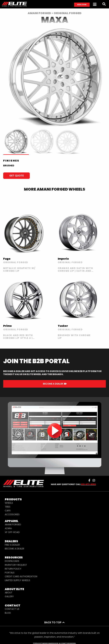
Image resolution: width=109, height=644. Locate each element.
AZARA (8, 528)
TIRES (8, 507)
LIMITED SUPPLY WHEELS (17, 580)
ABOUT (9, 593)
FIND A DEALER (12, 545)
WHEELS (9, 503)
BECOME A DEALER (14, 549)
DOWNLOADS (12, 561)
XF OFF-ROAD (12, 532)
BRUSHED (9, 166)
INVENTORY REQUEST (16, 565)
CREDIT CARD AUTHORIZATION (21, 576)
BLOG (8, 613)
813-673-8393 (88, 484)
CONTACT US (12, 609)
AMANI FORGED (13, 525)
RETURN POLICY (13, 569)
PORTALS (10, 573)
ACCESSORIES (12, 514)
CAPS (8, 511)
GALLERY (9, 596)
